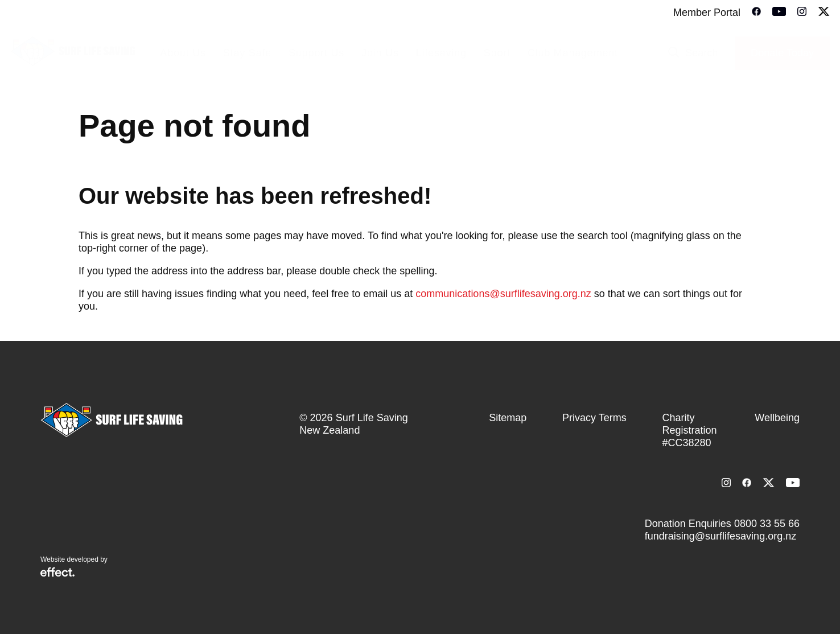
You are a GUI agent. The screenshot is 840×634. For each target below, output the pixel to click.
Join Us (380, 53)
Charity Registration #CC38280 (689, 430)
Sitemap (508, 418)
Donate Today (782, 53)
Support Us (316, 53)
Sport (497, 53)
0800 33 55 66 (767, 524)
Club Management (573, 53)
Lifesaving (441, 53)
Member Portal (707, 13)
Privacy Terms (594, 418)
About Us (183, 53)
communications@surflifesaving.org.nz (503, 294)
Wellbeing (777, 418)
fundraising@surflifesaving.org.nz (720, 536)
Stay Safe (247, 53)
